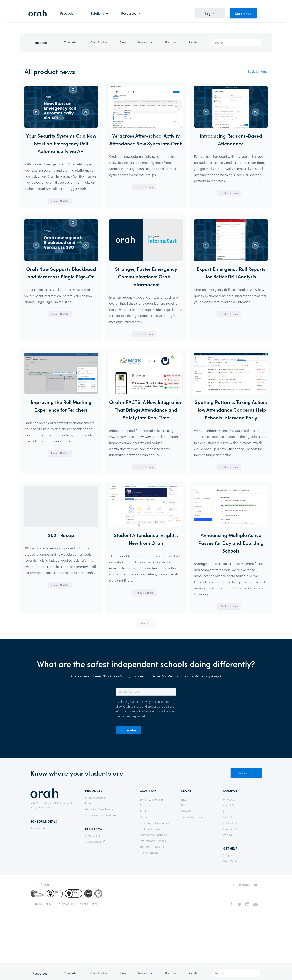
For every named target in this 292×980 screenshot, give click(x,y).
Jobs (226, 811)
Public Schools (149, 852)
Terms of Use (66, 904)
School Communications (100, 815)
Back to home (258, 71)
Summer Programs (152, 846)
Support (228, 855)
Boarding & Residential (154, 823)
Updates (171, 42)
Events (193, 42)
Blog (123, 42)
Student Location (96, 797)
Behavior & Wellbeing (99, 809)
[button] (69, 13)
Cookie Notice (89, 904)
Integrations (93, 835)
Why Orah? (230, 799)
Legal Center (231, 829)
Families (145, 811)
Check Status (95, 841)
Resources (40, 42)
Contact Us (230, 823)
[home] (38, 13)
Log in (210, 13)
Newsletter (145, 42)
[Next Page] (146, 623)
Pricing (228, 835)
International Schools (153, 841)
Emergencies (93, 803)
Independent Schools (153, 835)
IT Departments (150, 829)
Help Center (231, 861)
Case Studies (99, 42)
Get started (243, 13)
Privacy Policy (42, 904)
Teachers (145, 805)
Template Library (192, 817)
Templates (71, 42)
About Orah (231, 805)
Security (228, 817)
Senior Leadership (151, 799)
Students (145, 817)
